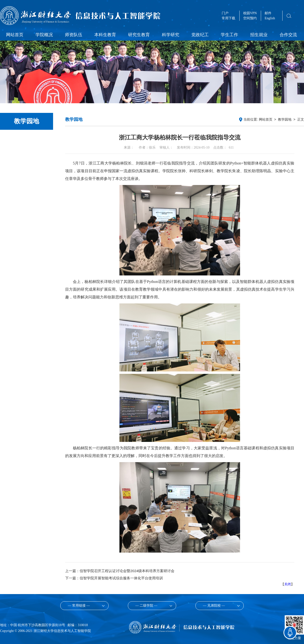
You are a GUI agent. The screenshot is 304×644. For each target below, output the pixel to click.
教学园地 (285, 120)
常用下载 (228, 18)
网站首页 (15, 35)
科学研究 (171, 35)
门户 (225, 13)
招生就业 (259, 35)
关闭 (288, 584)
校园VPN (250, 13)
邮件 (268, 13)
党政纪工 (200, 35)
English (270, 18)
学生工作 (229, 35)
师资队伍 (74, 35)
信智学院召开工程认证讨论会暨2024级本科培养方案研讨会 (127, 571)
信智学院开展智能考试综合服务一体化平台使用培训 (121, 578)
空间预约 (250, 18)
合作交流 (288, 35)
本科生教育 (105, 35)
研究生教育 (139, 35)
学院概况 (44, 35)
